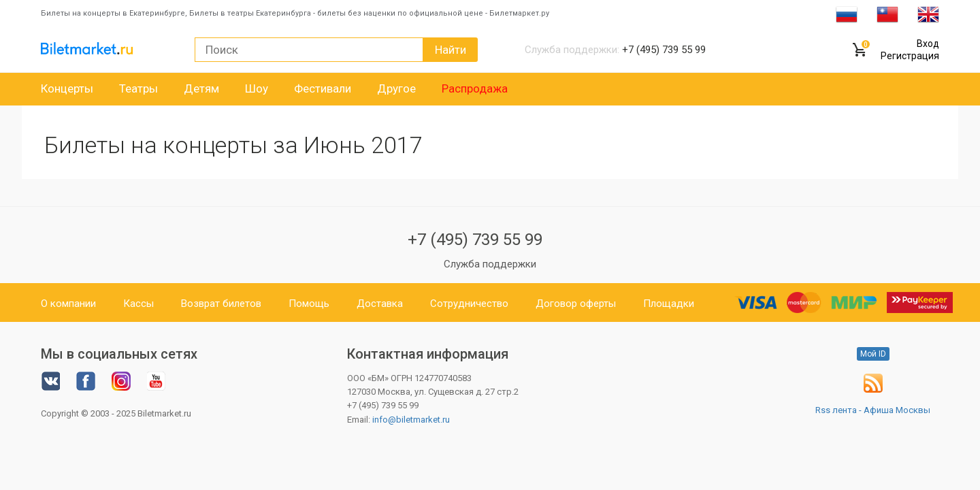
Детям (201, 88)
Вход (928, 44)
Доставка (380, 304)
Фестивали (323, 88)
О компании (68, 304)
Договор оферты (576, 304)
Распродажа (475, 88)
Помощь (309, 304)
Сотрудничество (469, 304)
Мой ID (873, 354)
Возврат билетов (221, 304)
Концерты (67, 88)
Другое (396, 88)
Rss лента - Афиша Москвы (873, 410)
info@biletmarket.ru (411, 420)
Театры (138, 88)
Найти (451, 50)
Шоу (257, 88)
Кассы (138, 304)
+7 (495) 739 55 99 (475, 240)
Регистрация (910, 56)
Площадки (669, 304)
